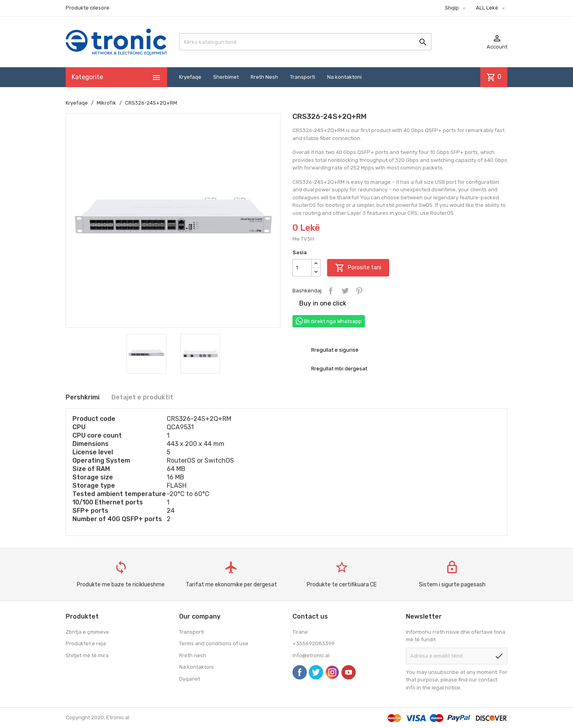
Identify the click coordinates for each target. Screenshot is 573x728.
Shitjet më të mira (87, 655)
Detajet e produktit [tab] (142, 397)
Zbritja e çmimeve (87, 632)
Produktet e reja (86, 643)
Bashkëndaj (331, 291)
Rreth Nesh (264, 77)
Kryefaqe (190, 77)
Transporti (303, 77)
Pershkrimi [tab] (83, 397)
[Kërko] (305, 42)
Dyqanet (190, 679)
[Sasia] (302, 268)
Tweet (345, 291)
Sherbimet (226, 77)
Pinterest (359, 291)
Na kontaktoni (344, 77)
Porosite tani (358, 268)
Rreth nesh (193, 655)
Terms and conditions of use (214, 643)
